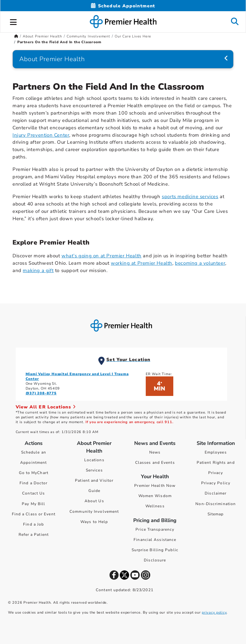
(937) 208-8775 (41, 393)
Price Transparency (155, 529)
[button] (13, 21)
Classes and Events (155, 463)
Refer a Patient (34, 535)
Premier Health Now (155, 486)
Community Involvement (94, 511)
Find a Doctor (33, 483)
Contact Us (33, 493)
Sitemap (216, 514)
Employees (216, 452)
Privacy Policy (216, 483)
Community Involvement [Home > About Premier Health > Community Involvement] (88, 36)
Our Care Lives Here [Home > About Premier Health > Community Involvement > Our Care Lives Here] (133, 36)
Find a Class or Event (34, 514)
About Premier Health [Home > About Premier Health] (42, 36)
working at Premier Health (142, 263)
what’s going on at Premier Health (102, 256)
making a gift (38, 270)
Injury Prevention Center (41, 135)
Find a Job (33, 524)
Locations (94, 460)
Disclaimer (216, 493)
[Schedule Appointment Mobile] (123, 6)
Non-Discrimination (216, 504)
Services (94, 470)
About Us (94, 501)
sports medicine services (190, 197)
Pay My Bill (33, 504)
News (155, 452)
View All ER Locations (46, 407)
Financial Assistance (155, 540)
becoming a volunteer (200, 263)
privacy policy (214, 612)
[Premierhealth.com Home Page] (16, 36)
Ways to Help (94, 522)
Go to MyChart (34, 473)
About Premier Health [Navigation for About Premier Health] (52, 59)
